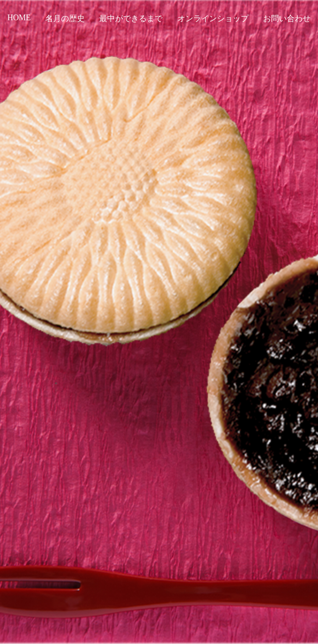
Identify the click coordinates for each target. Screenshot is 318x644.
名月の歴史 (65, 18)
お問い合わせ (287, 18)
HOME (19, 18)
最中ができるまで (131, 18)
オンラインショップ (213, 18)
